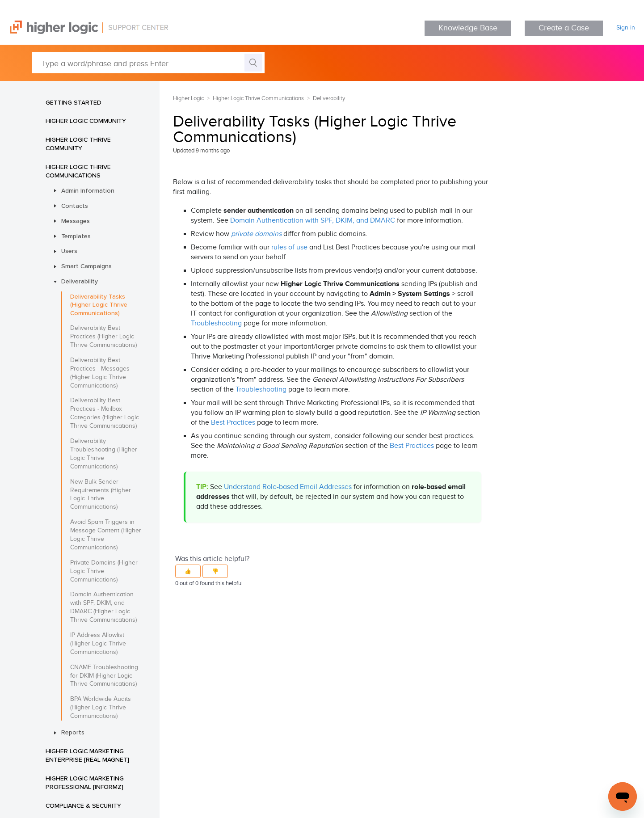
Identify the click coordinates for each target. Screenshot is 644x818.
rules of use (289, 247)
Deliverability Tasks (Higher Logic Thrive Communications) (99, 305)
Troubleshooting (216, 323)
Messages (76, 221)
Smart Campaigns (86, 266)
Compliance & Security (83, 805)
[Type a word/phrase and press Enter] (148, 63)
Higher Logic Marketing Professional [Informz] (85, 782)
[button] (188, 571)
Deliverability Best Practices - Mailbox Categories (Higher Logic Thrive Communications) (105, 413)
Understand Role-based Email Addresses (288, 487)
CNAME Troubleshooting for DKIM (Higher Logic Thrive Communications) (104, 676)
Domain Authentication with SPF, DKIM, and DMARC (313, 221)
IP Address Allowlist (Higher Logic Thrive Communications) (98, 644)
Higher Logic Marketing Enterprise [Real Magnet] (87, 755)
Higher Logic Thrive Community (78, 144)
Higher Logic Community (86, 121)
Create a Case (564, 28)
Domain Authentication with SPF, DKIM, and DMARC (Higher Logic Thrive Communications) (103, 607)
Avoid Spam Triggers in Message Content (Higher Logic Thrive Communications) (106, 535)
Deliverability (80, 281)
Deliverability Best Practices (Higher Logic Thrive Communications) (103, 337)
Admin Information (88, 190)
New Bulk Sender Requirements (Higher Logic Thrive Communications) (101, 495)
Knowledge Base (468, 28)
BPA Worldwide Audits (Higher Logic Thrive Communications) (101, 708)
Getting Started (74, 102)
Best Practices (233, 423)
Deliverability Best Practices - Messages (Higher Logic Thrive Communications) (100, 373)
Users (69, 251)
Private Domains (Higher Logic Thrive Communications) (104, 571)
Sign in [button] (626, 28)
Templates (76, 236)
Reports (73, 732)
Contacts (75, 206)
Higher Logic (188, 98)
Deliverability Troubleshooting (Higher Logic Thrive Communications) (104, 454)
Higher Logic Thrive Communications (78, 171)
